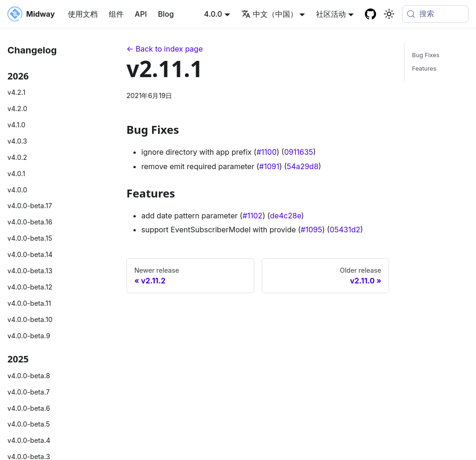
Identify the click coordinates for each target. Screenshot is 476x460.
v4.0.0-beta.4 (29, 440)
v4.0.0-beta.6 (29, 408)
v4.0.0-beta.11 (29, 303)
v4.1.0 (17, 125)
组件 (116, 14)
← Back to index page (165, 49)
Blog (166, 14)
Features (424, 69)
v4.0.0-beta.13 (30, 271)
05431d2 (345, 230)
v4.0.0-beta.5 (29, 424)
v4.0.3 (17, 141)
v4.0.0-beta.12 (30, 287)
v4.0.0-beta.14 (30, 254)
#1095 (311, 230)
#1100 (267, 152)
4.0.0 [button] (213, 14)
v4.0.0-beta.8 (29, 376)
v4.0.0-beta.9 (29, 336)
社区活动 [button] (331, 14)
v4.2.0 (17, 108)
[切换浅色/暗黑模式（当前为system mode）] (389, 14)
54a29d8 (303, 166)
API (141, 14)
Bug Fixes (426, 55)
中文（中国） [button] (269, 14)
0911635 (298, 152)
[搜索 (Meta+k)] (435, 14)
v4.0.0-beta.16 (30, 222)
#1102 (253, 216)
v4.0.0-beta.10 (30, 319)
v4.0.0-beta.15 (30, 238)
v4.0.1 (16, 174)
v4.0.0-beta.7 (29, 392)
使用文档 (83, 14)
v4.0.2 (17, 157)
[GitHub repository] (370, 14)
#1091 (269, 166)
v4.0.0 (17, 190)
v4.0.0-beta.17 (30, 206)
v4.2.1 (17, 92)
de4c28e (286, 216)
